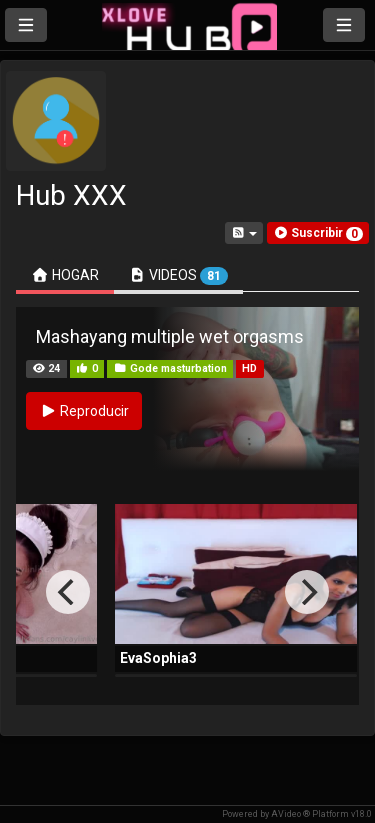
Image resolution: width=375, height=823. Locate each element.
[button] (318, 233)
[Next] (307, 592)
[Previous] (68, 592)
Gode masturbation (170, 368)
